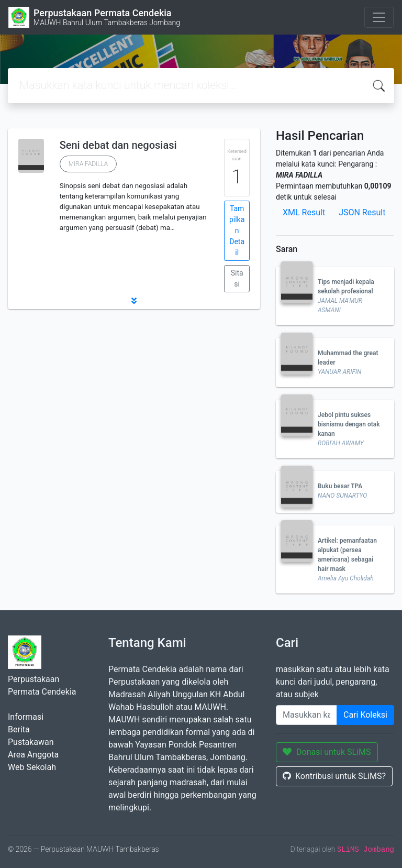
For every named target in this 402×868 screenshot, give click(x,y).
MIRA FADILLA (88, 164)
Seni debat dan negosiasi (118, 145)
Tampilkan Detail (237, 230)
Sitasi (237, 278)
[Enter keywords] (306, 715)
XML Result (304, 212)
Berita (19, 729)
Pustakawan (31, 742)
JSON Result (362, 212)
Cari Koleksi (365, 715)
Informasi (26, 717)
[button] (134, 301)
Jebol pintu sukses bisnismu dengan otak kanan (349, 424)
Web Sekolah (32, 767)
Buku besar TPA (340, 486)
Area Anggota (33, 755)
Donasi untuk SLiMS (327, 752)
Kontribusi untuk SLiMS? (334, 776)
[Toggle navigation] (379, 17)
